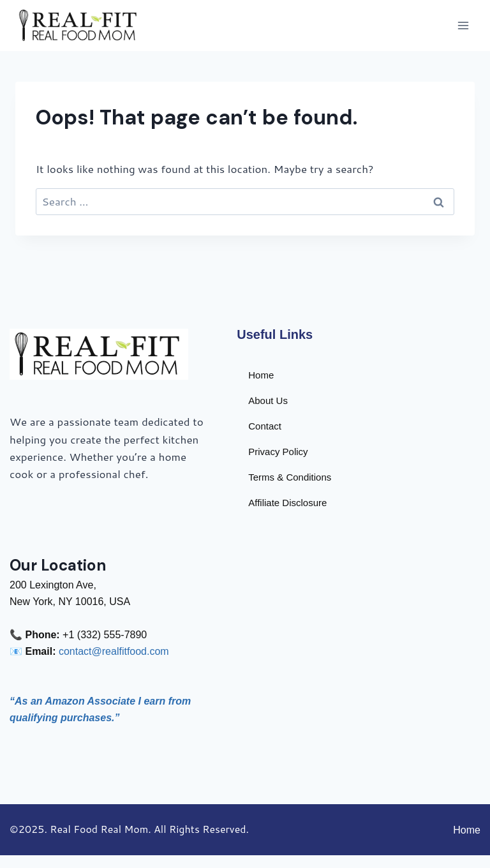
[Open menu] (463, 25)
